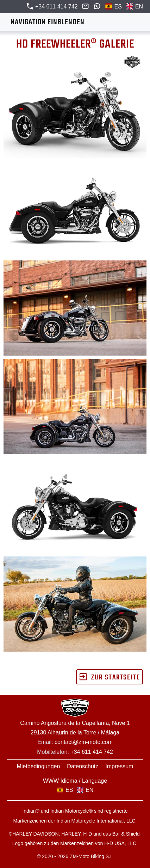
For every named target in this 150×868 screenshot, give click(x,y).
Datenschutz (83, 766)
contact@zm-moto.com (84, 742)
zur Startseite (110, 678)
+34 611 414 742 (53, 7)
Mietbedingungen (39, 766)
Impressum (119, 766)
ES (114, 7)
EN (135, 7)
